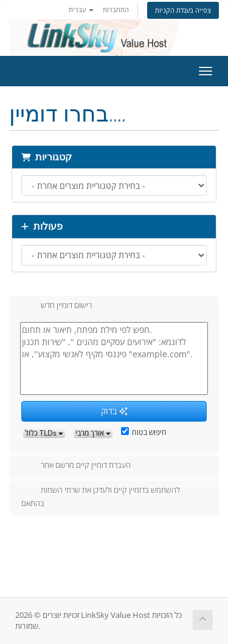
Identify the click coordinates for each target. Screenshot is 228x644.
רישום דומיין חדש (57, 306)
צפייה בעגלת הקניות (183, 10)
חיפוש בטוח (144, 432)
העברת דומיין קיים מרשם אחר (76, 466)
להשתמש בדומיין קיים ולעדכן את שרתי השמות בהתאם (101, 496)
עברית (81, 9)
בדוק (114, 411)
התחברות (116, 9)
